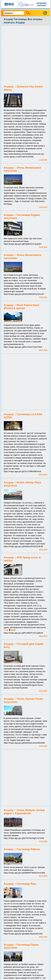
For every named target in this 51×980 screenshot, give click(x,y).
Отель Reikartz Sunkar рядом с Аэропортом (24, 812)
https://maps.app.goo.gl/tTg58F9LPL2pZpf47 (23, 244)
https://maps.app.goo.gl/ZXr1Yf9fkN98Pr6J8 (22, 471)
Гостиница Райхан (28, 849)
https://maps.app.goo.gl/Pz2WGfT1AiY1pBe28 (23, 633)
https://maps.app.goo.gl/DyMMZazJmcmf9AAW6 (24, 743)
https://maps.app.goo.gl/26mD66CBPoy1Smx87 (24, 294)
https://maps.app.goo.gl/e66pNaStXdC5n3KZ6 (23, 546)
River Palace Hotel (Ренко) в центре (22, 307)
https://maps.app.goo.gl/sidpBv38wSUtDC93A (23, 934)
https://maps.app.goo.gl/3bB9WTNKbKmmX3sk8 (24, 873)
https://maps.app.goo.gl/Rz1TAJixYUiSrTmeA (23, 347)
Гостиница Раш (26, 884)
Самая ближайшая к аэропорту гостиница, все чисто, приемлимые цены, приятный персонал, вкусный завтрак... (25, 833)
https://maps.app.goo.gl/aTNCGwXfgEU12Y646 (24, 838)
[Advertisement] (26, 55)
